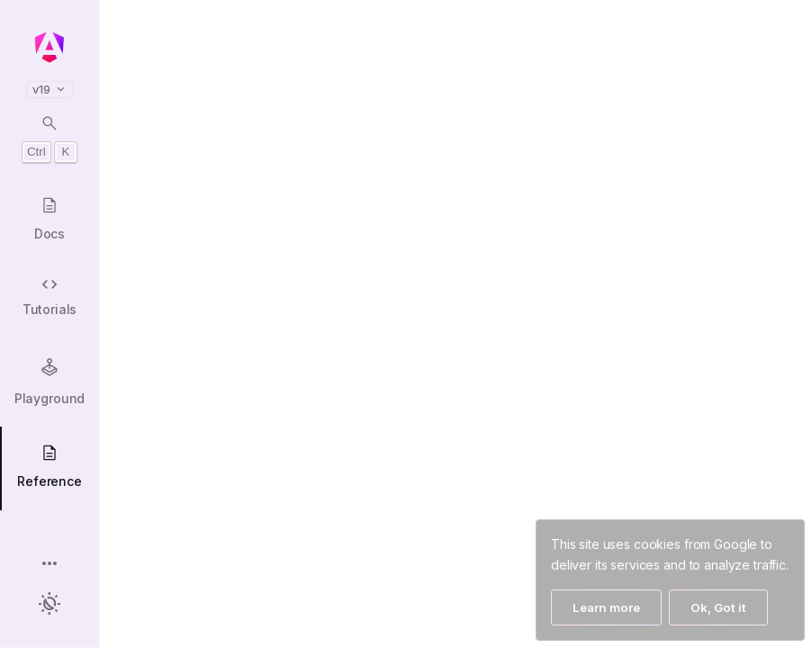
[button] (50, 565)
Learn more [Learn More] (606, 607)
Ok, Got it (718, 607)
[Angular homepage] (50, 48)
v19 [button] (50, 90)
